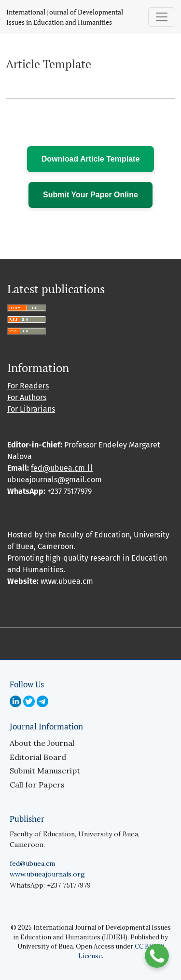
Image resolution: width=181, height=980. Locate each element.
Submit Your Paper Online (90, 195)
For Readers (28, 386)
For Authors (27, 397)
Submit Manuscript (45, 771)
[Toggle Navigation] (162, 17)
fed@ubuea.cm (32, 863)
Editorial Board (38, 757)
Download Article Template (91, 159)
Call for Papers (37, 785)
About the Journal (42, 743)
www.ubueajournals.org (47, 874)
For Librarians (31, 409)
